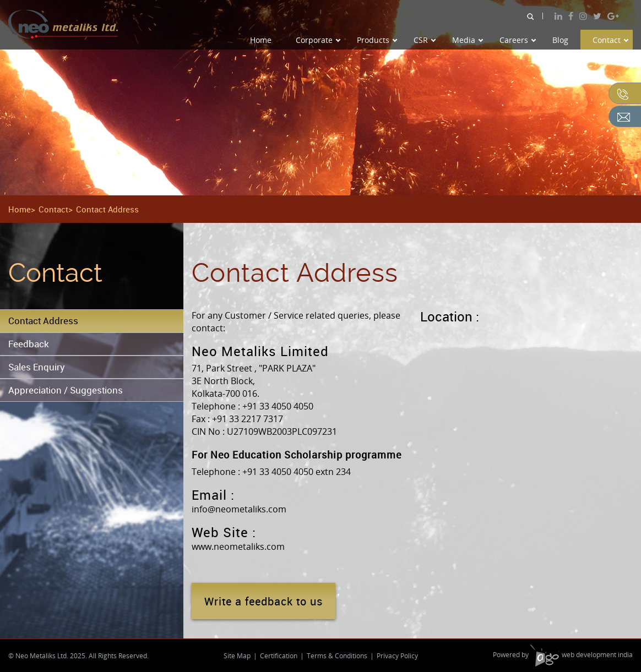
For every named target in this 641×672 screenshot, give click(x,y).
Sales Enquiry (37, 367)
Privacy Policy (397, 656)
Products (377, 40)
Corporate (318, 40)
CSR (425, 40)
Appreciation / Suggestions (66, 390)
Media (468, 40)
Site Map (237, 656)
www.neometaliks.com (238, 547)
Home (261, 40)
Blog (560, 40)
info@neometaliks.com (239, 509)
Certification (279, 656)
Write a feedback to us (264, 601)
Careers (518, 40)
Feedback (29, 344)
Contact (610, 40)
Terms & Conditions (337, 656)
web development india (582, 655)
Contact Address (43, 321)
